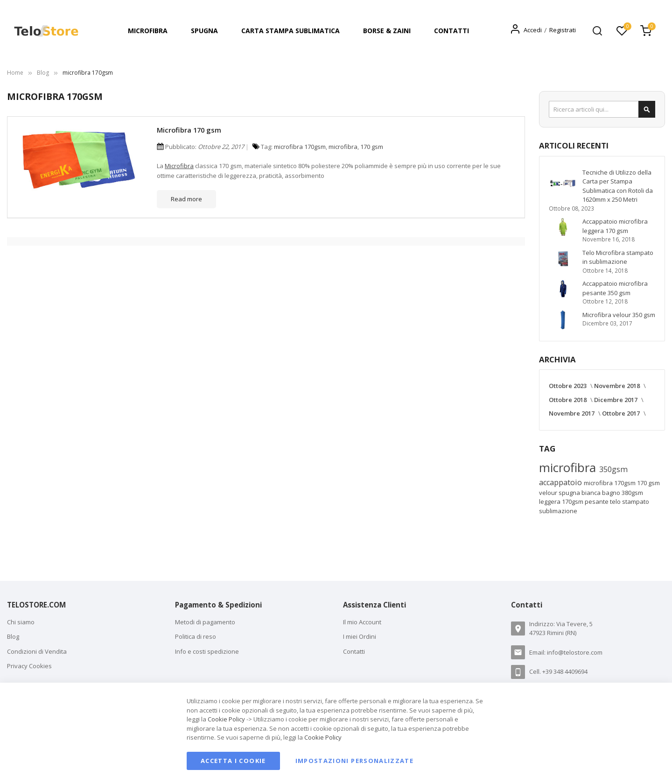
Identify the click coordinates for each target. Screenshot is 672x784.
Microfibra (179, 166)
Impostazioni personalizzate (354, 761)
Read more (186, 199)
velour (549, 493)
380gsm (632, 493)
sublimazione (558, 511)
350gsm (613, 469)
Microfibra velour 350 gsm (619, 315)
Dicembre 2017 (616, 400)
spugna (570, 493)
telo (616, 501)
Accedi (533, 30)
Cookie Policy (226, 719)
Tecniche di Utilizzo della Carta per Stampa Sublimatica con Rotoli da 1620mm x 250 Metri (618, 186)
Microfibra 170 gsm (189, 130)
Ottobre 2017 (622, 413)
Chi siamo (21, 622)
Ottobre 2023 (568, 386)
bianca (592, 493)
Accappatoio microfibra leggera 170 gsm (615, 226)
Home (15, 73)
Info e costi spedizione (207, 651)
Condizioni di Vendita (37, 651)
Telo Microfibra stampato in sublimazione (618, 257)
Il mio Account (362, 622)
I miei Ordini (360, 636)
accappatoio (561, 482)
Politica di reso (196, 636)
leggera (550, 501)
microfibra (343, 147)
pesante (597, 501)
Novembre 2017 (572, 413)
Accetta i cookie (233, 761)
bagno (612, 493)
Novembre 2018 (618, 386)
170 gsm (372, 147)
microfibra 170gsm (300, 147)
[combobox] (602, 109)
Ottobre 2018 (568, 400)
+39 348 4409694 (565, 671)
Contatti (354, 651)
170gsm (573, 501)
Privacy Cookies (29, 666)
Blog (43, 73)
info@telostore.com (575, 652)
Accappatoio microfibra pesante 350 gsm (615, 288)
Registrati (563, 30)
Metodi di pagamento (205, 622)
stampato (636, 501)
